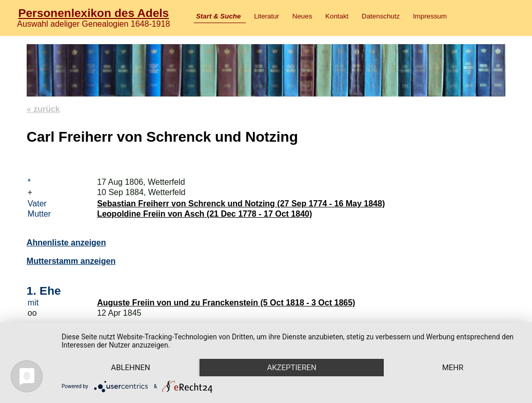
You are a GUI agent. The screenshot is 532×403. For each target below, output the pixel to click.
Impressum (430, 16)
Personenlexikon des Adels (93, 13)
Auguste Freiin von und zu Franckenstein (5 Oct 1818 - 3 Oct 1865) (226, 303)
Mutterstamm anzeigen (71, 261)
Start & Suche (218, 16)
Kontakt (337, 16)
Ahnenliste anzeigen (66, 243)
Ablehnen (130, 368)
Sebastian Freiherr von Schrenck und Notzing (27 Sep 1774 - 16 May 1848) (241, 204)
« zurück (43, 109)
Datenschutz (381, 16)
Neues (302, 16)
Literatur (267, 16)
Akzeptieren (291, 368)
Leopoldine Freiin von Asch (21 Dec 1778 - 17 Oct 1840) (204, 214)
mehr (453, 368)
